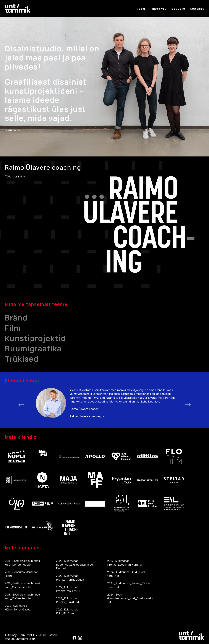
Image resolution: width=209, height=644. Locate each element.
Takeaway (158, 9)
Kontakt (197, 9)
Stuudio (178, 9)
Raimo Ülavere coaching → (87, 416)
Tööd (141, 9)
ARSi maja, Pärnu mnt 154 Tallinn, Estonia (31, 635)
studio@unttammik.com (20, 639)
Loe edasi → (13, 130)
